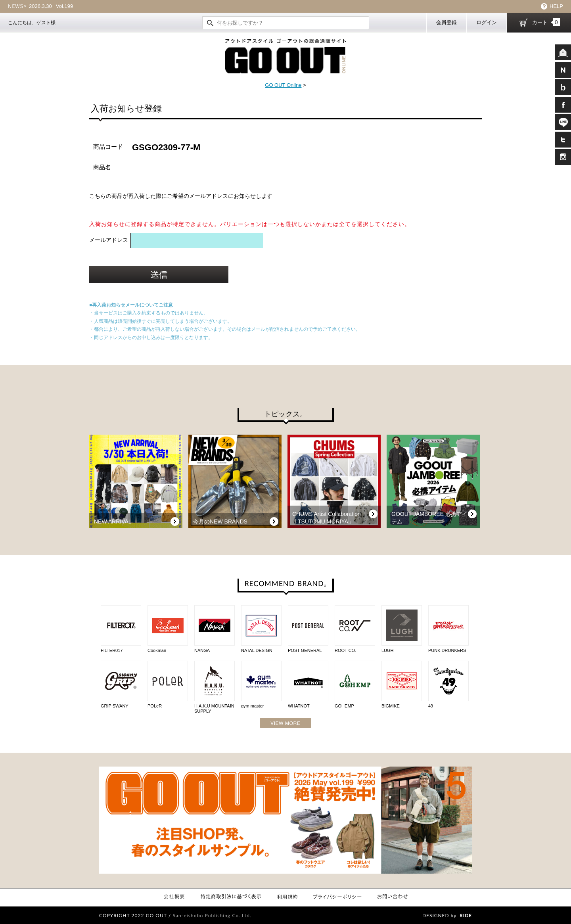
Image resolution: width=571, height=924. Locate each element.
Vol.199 (51, 6)
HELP (556, 6)
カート (546, 22)
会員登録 (446, 22)
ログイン (487, 22)
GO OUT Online (283, 85)
